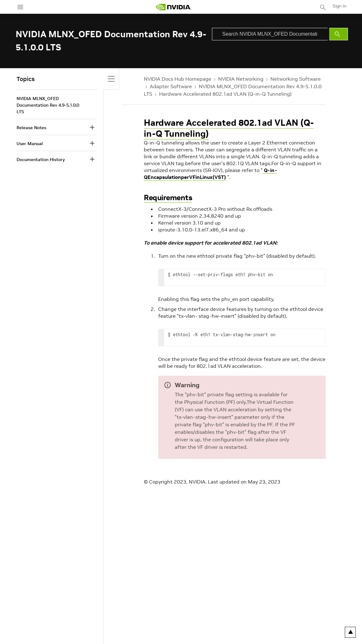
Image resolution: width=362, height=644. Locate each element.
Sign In (339, 6)
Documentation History (41, 160)
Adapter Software (171, 86)
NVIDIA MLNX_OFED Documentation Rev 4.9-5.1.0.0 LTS (48, 105)
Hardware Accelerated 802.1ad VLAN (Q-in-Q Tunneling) (225, 94)
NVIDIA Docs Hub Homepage (178, 79)
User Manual (30, 144)
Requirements (168, 198)
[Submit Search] (339, 34)
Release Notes (31, 128)
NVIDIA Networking (241, 79)
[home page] (173, 7)
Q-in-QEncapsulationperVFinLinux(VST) (210, 174)
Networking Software (296, 79)
